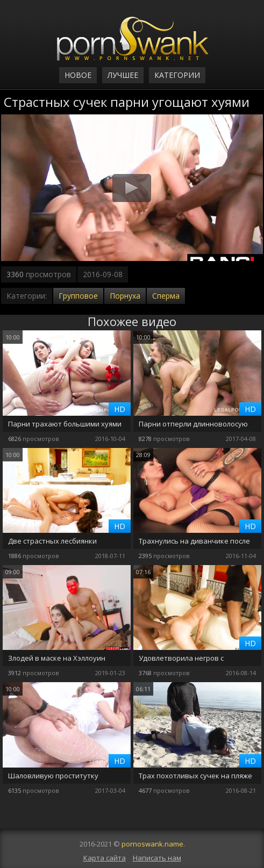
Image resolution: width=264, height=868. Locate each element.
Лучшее (123, 75)
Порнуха (125, 296)
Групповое (78, 296)
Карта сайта (105, 858)
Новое (78, 75)
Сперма (166, 296)
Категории (177, 75)
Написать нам (157, 858)
